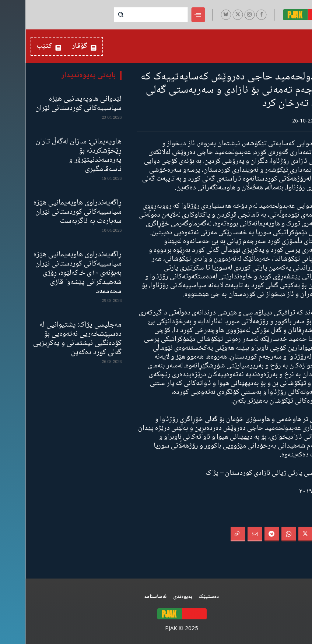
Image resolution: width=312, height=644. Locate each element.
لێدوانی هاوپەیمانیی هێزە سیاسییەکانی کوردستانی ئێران (53, 104)
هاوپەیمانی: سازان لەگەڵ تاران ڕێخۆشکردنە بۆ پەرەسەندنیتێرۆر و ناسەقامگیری (53, 156)
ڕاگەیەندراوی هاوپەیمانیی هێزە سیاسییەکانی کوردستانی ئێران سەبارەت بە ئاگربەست (52, 212)
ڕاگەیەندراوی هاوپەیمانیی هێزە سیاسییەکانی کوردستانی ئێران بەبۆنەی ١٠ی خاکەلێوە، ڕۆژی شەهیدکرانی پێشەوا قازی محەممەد (52, 273)
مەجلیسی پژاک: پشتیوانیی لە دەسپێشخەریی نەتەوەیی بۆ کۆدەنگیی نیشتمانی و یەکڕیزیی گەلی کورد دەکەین (52, 339)
